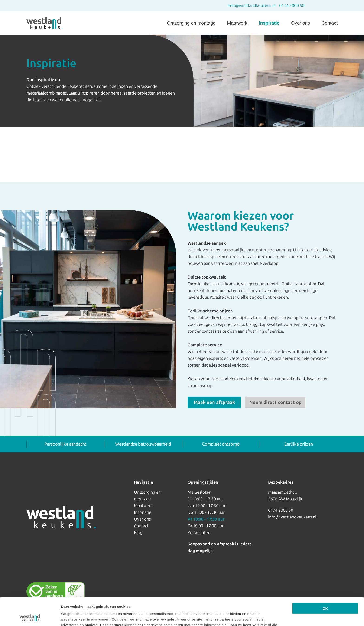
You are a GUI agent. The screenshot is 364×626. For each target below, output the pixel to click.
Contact (330, 23)
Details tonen (72, 617)
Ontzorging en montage (191, 23)
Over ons (301, 23)
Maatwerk (237, 23)
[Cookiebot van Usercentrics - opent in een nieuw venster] (30, 617)
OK (325, 582)
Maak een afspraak (214, 402)
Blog (138, 533)
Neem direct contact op (275, 402)
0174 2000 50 (292, 6)
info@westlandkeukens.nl (252, 6)
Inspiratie (269, 23)
